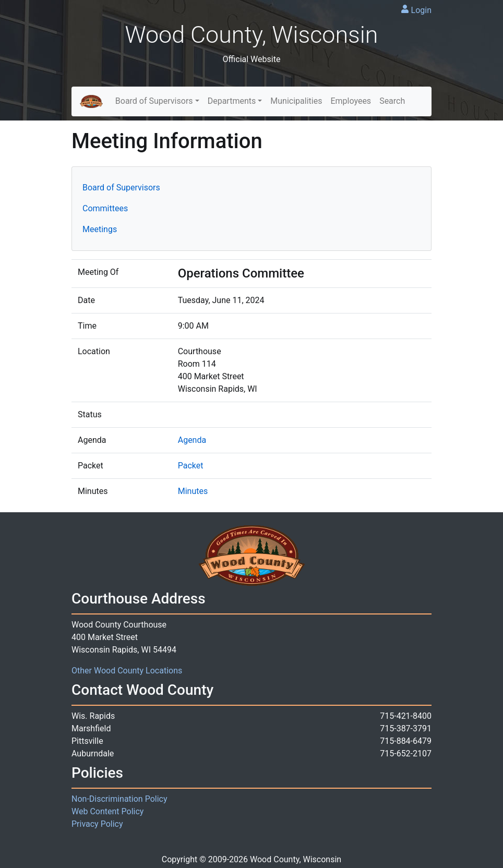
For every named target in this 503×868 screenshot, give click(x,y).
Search (392, 101)
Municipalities (296, 101)
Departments (232, 101)
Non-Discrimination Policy (119, 799)
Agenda (192, 440)
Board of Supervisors (154, 101)
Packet (191, 466)
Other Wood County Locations (127, 671)
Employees (351, 101)
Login (421, 10)
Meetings (100, 229)
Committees (105, 208)
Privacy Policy (97, 824)
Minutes (193, 491)
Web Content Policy (107, 811)
